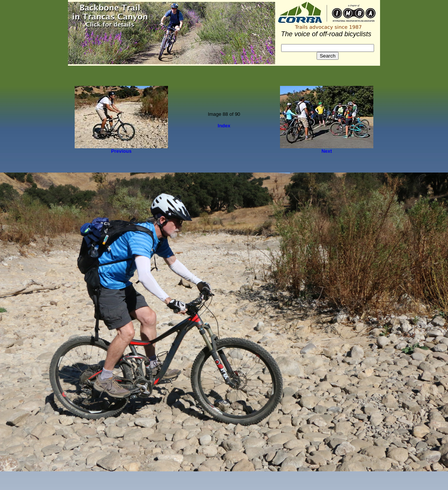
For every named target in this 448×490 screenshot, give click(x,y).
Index (224, 126)
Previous (122, 151)
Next (327, 151)
